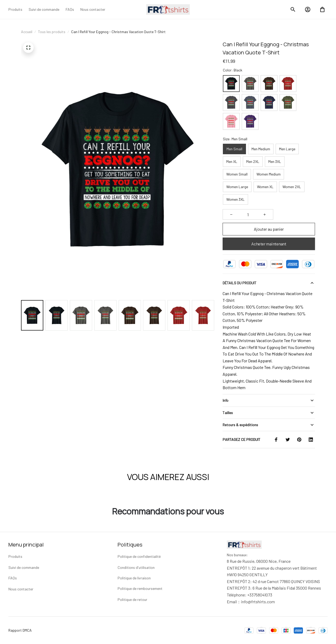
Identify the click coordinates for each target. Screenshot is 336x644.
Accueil (27, 32)
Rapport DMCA (20, 630)
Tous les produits (52, 32)
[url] (258, 602)
